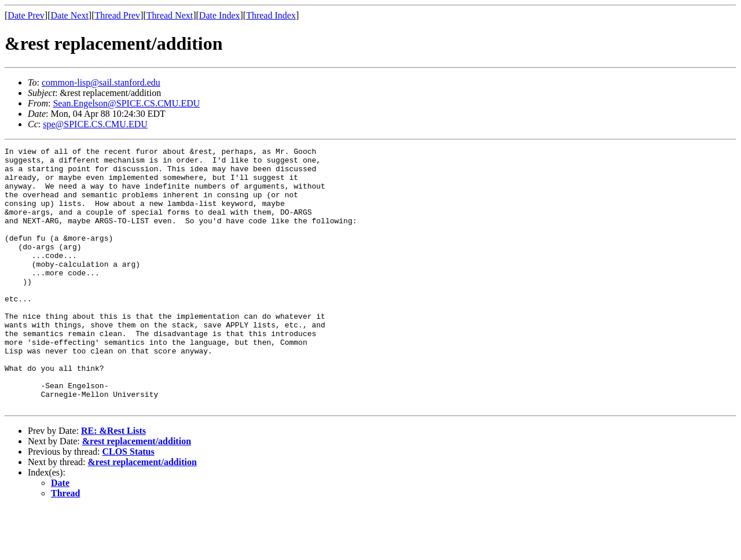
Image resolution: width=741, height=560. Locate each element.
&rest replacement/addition (137, 493)
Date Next (70, 15)
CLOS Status (128, 504)
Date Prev (26, 15)
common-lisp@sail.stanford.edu (101, 82)
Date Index (220, 15)
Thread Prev (117, 15)
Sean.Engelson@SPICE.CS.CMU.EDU (126, 103)
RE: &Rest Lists (113, 483)
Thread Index (271, 15)
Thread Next (170, 15)
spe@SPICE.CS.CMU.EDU (95, 124)
